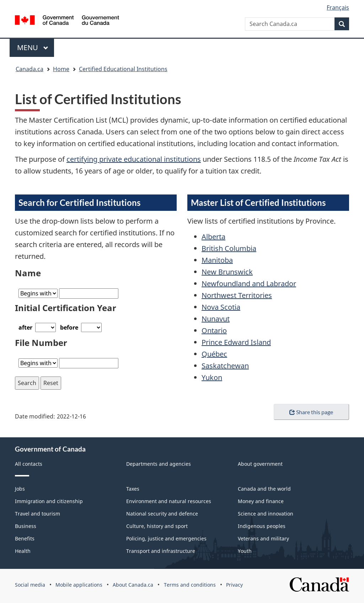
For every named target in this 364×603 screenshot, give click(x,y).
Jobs (20, 489)
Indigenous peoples (262, 526)
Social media (30, 585)
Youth (245, 551)
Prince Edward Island (236, 342)
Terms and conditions (190, 585)
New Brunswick (227, 272)
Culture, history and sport (157, 526)
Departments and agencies (159, 464)
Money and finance (261, 501)
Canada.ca (30, 69)
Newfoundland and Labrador (249, 284)
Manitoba (217, 260)
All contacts (29, 464)
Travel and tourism (38, 514)
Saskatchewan (225, 366)
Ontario (214, 330)
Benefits (25, 538)
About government (260, 464)
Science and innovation (266, 514)
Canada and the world (264, 489)
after (25, 327)
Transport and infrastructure (161, 551)
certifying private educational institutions (134, 159)
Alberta (213, 237)
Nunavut (216, 319)
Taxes (133, 489)
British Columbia (229, 248)
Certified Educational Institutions (123, 69)
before (69, 327)
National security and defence (162, 514)
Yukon (212, 377)
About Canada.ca (133, 585)
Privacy (234, 585)
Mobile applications (79, 585)
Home (61, 69)
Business (26, 526)
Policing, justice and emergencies (166, 538)
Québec (214, 354)
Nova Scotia (221, 307)
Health (23, 551)
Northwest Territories (237, 295)
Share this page (311, 412)
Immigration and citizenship (49, 501)
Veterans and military (263, 538)
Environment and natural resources (169, 501)
